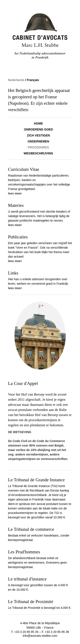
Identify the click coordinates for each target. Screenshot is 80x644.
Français (33, 80)
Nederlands (17, 80)
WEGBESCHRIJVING (38, 153)
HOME (38, 123)
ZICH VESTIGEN (38, 135)
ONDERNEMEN (38, 141)
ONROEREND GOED (38, 129)
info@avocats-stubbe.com (40, 636)
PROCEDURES (39, 147)
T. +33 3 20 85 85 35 (25, 632)
